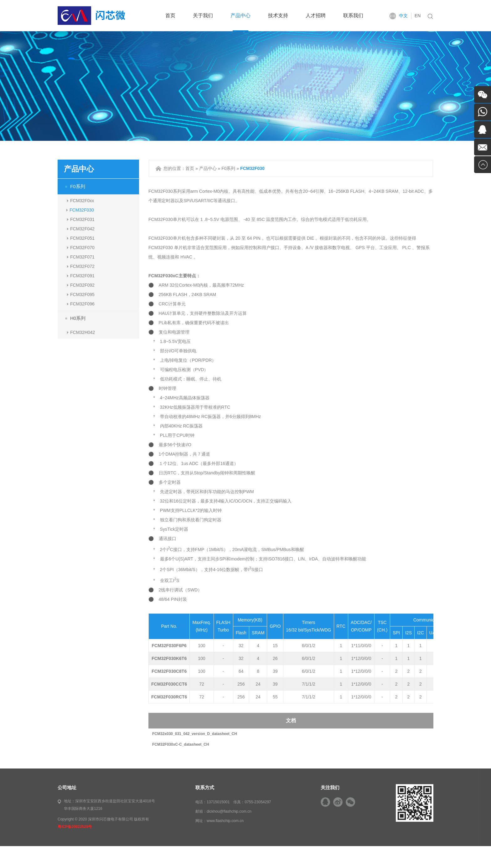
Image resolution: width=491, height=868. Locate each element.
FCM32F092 (82, 304)
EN (418, 16)
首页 (170, 15)
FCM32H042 (83, 351)
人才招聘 (316, 15)
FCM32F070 (82, 266)
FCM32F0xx (82, 219)
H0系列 (78, 337)
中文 (403, 16)
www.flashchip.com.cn (225, 840)
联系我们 (353, 15)
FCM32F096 (82, 323)
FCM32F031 (82, 238)
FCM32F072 (82, 285)
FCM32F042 (82, 248)
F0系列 (78, 205)
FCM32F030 (82, 229)
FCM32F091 (82, 294)
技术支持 (278, 15)
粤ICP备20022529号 (75, 846)
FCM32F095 (82, 313)
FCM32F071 (82, 276)
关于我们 (203, 15)
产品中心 (240, 15)
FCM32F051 (82, 257)
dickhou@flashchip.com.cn (229, 830)
